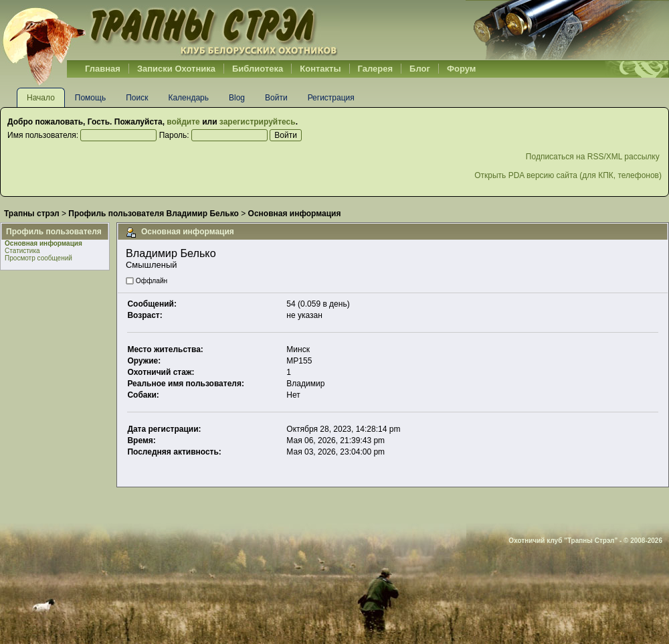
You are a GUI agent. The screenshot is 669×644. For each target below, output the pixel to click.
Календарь (188, 98)
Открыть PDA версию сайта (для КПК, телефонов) (568, 175)
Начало (41, 98)
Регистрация (331, 98)
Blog (237, 98)
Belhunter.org (170, 30)
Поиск (137, 98)
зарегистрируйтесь (258, 122)
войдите (183, 122)
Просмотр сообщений (38, 258)
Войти (276, 98)
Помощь (90, 98)
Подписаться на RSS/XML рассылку (594, 157)
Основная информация (43, 243)
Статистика (22, 251)
